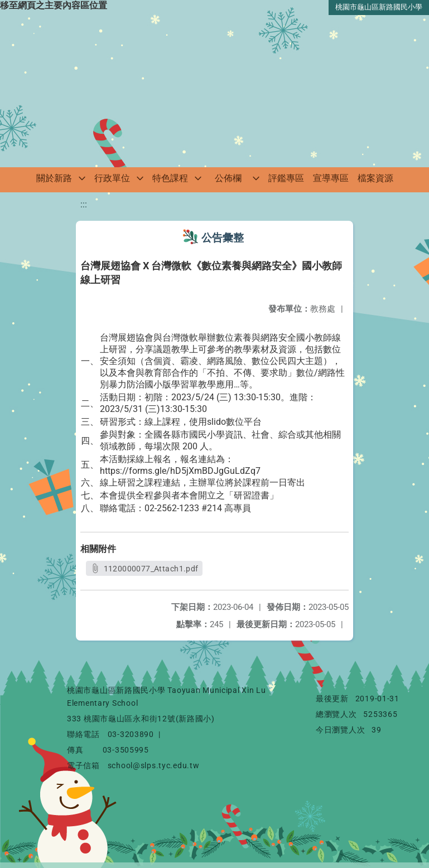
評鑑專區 (286, 178)
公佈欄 (228, 178)
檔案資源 (375, 178)
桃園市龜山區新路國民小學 (379, 7)
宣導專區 (331, 178)
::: (84, 204)
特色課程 (170, 178)
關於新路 (54, 178)
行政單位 (112, 178)
